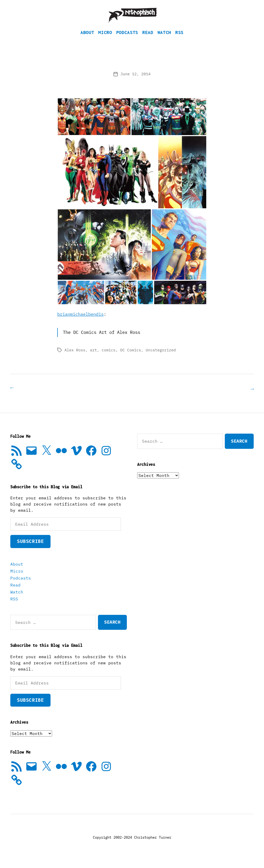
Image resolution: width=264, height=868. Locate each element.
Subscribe (30, 549)
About (87, 40)
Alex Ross (75, 358)
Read (148, 40)
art (93, 358)
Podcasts (127, 40)
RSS (179, 40)
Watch (164, 40)
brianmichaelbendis (80, 322)
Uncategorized (161, 358)
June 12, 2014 (135, 82)
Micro (105, 40)
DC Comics (131, 358)
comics (109, 358)
